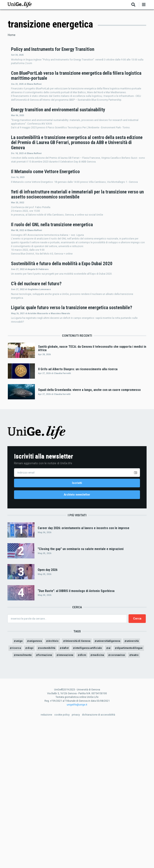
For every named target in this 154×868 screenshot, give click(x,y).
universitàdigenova (122, 775)
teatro (99, 798)
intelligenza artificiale (117, 782)
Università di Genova (88, 775)
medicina (58, 798)
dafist (92, 782)
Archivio (61, 775)
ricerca (38, 782)
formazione (89, 790)
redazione (46, 858)
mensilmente (65, 790)
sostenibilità (72, 782)
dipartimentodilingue (35, 790)
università (20, 782)
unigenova (42, 775)
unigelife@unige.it (77, 848)
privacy (76, 858)
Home (12, 35)
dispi (54, 782)
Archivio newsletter (77, 626)
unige (24, 775)
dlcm (131, 790)
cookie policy (62, 858)
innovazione (112, 790)
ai (140, 782)
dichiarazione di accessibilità (99, 858)
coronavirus (79, 798)
